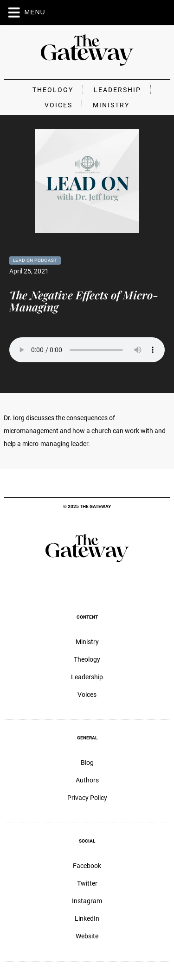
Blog (87, 763)
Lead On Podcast (35, 260)
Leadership (117, 90)
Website (87, 936)
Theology (53, 90)
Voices (58, 105)
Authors (87, 780)
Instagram (87, 901)
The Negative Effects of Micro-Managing (84, 301)
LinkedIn (87, 918)
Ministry (111, 105)
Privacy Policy (87, 798)
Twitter (87, 883)
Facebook (87, 866)
